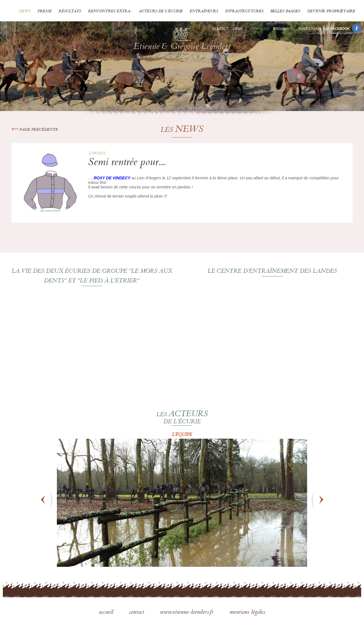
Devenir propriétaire (331, 11)
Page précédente (35, 130)
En (281, 29)
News (25, 11)
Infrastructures (244, 11)
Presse (45, 11)
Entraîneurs (204, 11)
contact (137, 613)
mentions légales (247, 613)
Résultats (70, 11)
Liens (238, 29)
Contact (220, 29)
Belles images (285, 11)
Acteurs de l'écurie (161, 11)
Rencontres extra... (110, 11)
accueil (107, 613)
